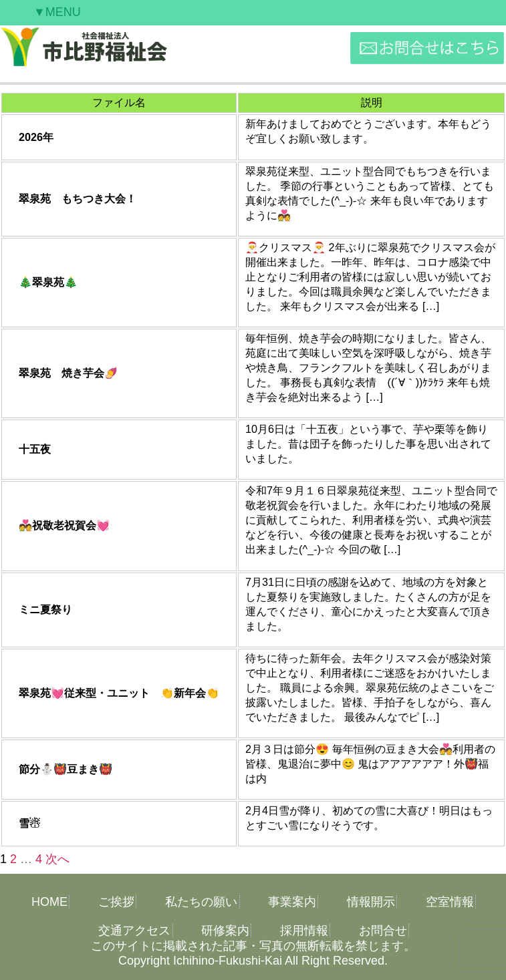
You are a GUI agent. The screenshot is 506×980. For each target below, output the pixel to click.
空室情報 (450, 902)
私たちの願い (201, 902)
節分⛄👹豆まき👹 (66, 769)
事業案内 (292, 902)
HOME (49, 902)
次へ (57, 859)
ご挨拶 (116, 902)
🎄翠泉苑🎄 (48, 282)
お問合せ (383, 931)
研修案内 (225, 931)
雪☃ (29, 823)
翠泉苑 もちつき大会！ (78, 198)
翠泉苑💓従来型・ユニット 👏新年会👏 (119, 693)
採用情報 (304, 931)
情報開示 (371, 902)
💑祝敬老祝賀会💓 (64, 525)
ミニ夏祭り (45, 609)
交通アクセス (134, 931)
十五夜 (35, 449)
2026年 (36, 137)
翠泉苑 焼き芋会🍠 (68, 373)
